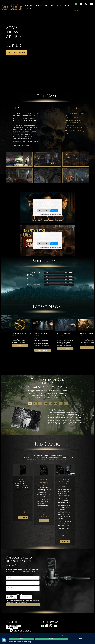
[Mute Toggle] (68, 273)
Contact (29, 9)
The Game (29, 5)
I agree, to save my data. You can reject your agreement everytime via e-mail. (22, 602)
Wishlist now (17, 53)
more (81, 639)
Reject (21, 639)
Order (66, 5)
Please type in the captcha (15, 594)
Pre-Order (23, 517)
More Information (44, 211)
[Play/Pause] (45, 273)
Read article (20, 346)
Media (38, 5)
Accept (54, 211)
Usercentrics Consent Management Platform (50, 214)
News (46, 5)
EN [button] (75, 11)
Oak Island (56, 5)
